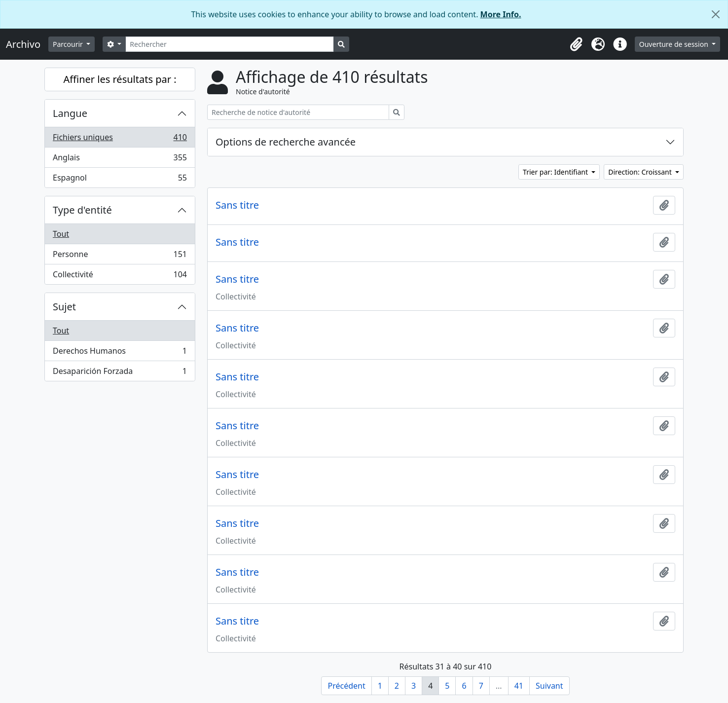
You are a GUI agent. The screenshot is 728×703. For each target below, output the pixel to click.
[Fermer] (716, 14)
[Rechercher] (230, 44)
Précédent (346, 686)
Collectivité (120, 276)
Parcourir (69, 44)
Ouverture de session (675, 44)
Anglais (120, 160)
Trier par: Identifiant (556, 172)
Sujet (64, 307)
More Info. (501, 14)
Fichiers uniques (120, 139)
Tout (61, 234)
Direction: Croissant (641, 172)
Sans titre (237, 205)
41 (519, 686)
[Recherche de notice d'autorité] (298, 112)
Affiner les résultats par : (120, 79)
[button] (577, 44)
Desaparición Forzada (120, 373)
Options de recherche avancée (286, 142)
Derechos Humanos (120, 353)
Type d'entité (82, 210)
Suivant (549, 686)
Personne (120, 256)
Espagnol (120, 180)
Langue (70, 113)
